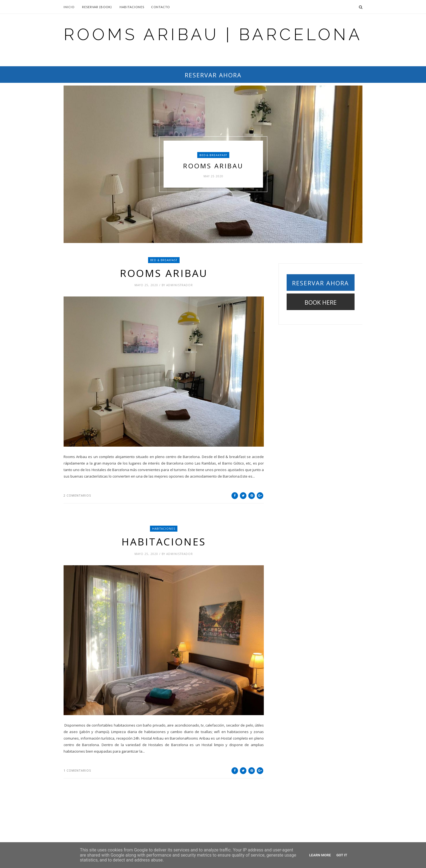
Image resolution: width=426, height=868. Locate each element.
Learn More (320, 855)
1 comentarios (77, 770)
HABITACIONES (164, 529)
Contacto (160, 7)
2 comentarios (77, 495)
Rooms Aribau (213, 166)
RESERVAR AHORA (213, 75)
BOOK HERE (321, 302)
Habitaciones (132, 7)
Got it (342, 855)
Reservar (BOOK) (97, 7)
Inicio (69, 7)
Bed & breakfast (213, 155)
